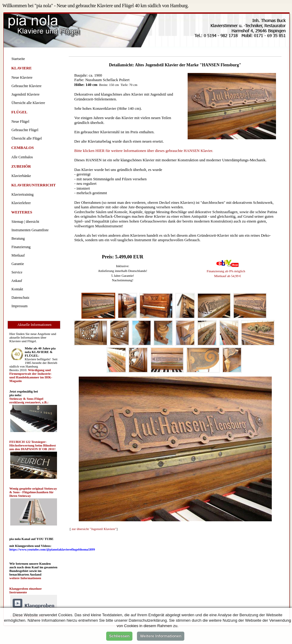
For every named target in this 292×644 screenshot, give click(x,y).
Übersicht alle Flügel (26, 138)
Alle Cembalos (21, 157)
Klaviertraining (22, 194)
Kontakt (16, 289)
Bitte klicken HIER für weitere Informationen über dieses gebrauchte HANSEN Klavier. (144, 151)
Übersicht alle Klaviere (27, 103)
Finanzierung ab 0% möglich (226, 271)
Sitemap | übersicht (24, 222)
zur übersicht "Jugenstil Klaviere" (94, 529)
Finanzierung (20, 247)
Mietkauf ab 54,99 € (228, 276)
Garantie (17, 264)
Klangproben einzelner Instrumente (25, 590)
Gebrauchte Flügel (24, 130)
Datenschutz (19, 298)
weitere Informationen (25, 578)
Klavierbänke (20, 176)
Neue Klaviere (21, 77)
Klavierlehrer (20, 203)
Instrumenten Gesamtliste (29, 230)
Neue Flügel (19, 122)
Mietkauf (17, 255)
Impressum (19, 306)
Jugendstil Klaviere (25, 94)
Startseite (17, 59)
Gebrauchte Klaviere (26, 86)
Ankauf (16, 281)
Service (16, 272)
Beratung (17, 238)
